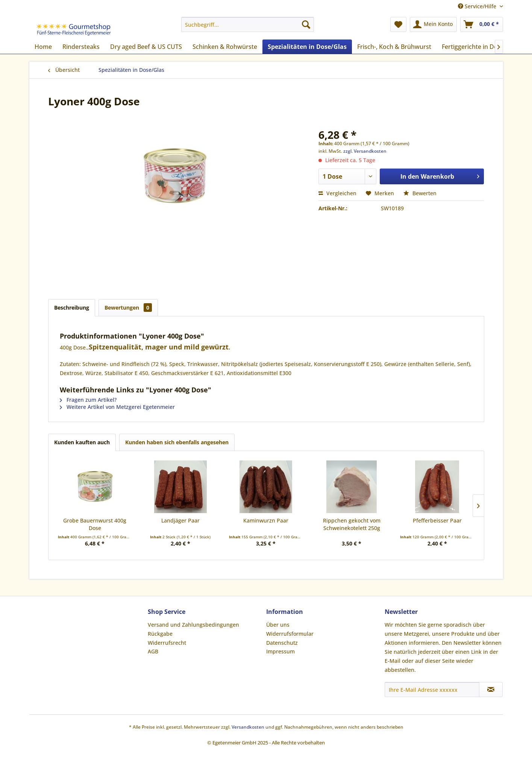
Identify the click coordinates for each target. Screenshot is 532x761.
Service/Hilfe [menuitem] (478, 6)
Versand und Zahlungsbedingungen (193, 625)
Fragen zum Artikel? (88, 400)
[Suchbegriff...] (248, 24)
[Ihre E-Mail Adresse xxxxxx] (432, 690)
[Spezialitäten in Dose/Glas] (307, 47)
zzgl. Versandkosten (365, 151)
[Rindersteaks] (81, 47)
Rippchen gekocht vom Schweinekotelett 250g (352, 524)
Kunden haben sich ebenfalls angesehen (177, 442)
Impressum (280, 651)
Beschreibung (72, 308)
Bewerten (420, 193)
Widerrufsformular (290, 634)
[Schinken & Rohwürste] (225, 47)
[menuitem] (248, 24)
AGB (153, 651)
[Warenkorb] (482, 24)
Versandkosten (248, 727)
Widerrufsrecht (167, 643)
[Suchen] (306, 24)
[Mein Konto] (433, 24)
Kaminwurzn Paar (266, 520)
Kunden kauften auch (82, 442)
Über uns (278, 625)
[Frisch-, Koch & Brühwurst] (394, 47)
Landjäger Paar (180, 520)
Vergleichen (337, 193)
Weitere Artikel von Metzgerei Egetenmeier (117, 407)
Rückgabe (160, 634)
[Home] (43, 47)
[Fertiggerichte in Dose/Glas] (480, 47)
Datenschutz (282, 643)
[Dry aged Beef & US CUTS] (146, 47)
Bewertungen (128, 308)
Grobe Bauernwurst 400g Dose (95, 524)
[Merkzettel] (398, 24)
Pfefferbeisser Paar (437, 520)
